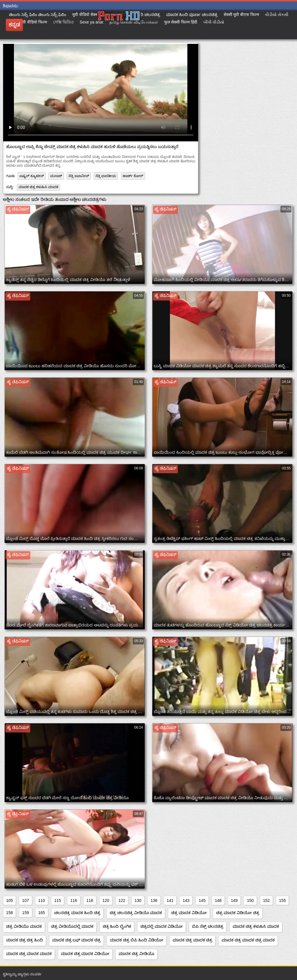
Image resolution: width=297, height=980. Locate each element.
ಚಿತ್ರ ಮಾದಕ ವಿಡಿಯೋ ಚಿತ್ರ (238, 913)
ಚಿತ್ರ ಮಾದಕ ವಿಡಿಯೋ (189, 913)
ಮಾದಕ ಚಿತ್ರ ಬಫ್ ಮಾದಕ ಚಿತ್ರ (77, 940)
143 (186, 900)
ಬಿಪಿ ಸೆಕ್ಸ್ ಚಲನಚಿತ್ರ (208, 926)
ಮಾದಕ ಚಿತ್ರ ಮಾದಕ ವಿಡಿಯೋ (85, 954)
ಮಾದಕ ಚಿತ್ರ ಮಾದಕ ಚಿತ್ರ (193, 940)
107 (25, 900)
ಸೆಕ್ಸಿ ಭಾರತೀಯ (106, 176)
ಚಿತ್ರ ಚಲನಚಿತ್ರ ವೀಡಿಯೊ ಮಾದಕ (136, 913)
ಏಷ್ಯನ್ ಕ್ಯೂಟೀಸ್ (31, 176)
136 (154, 900)
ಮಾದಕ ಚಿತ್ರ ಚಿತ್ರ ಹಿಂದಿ (25, 940)
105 (9, 900)
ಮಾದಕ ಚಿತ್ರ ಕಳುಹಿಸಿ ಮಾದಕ (38, 187)
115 (58, 900)
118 (90, 900)
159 (25, 913)
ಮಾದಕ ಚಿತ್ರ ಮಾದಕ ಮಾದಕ (29, 954)
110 (42, 900)
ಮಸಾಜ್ (56, 176)
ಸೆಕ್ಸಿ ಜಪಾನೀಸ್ (79, 176)
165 (42, 913)
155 (282, 900)
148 (218, 900)
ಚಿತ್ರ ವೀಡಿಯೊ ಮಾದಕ (24, 926)
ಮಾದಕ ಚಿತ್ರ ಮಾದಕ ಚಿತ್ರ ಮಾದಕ (248, 940)
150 (250, 900)
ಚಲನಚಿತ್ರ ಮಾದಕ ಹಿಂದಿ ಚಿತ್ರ (77, 913)
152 (266, 900)
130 (138, 900)
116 (74, 900)
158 (9, 913)
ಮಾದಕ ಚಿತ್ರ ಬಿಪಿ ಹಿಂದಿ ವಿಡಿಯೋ (137, 940)
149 (234, 900)
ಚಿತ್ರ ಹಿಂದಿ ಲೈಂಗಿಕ (117, 926)
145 (202, 900)
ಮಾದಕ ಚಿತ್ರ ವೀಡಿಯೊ (136, 954)
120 (106, 900)
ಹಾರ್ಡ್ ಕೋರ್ (133, 176)
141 (170, 900)
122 (122, 900)
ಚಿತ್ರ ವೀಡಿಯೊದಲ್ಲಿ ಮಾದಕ (72, 926)
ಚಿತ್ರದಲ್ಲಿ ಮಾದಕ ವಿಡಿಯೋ (162, 926)
